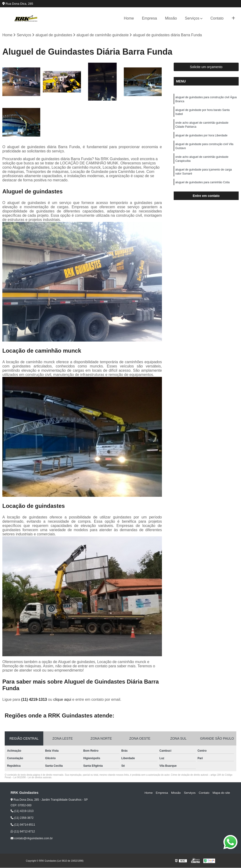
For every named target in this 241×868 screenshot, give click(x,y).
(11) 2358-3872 (22, 818)
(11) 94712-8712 (23, 832)
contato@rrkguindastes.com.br (32, 839)
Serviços (192, 18)
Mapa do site (221, 793)
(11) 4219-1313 (35, 700)
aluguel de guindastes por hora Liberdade (201, 137)
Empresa (149, 18)
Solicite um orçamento (206, 67)
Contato (217, 18)
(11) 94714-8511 (23, 825)
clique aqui (62, 700)
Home (129, 18)
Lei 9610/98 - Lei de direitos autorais (32, 778)
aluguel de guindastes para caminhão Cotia (203, 186)
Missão (171, 18)
